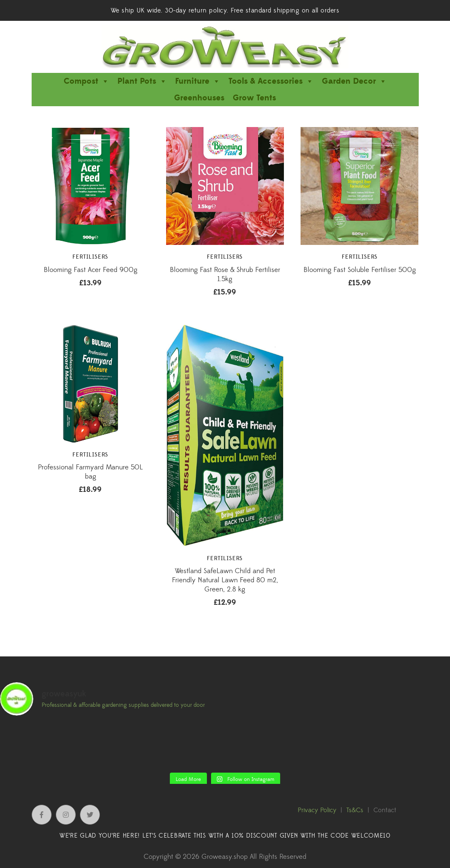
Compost (86, 81)
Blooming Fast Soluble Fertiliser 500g (360, 270)
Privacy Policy (317, 810)
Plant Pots (142, 81)
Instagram (66, 815)
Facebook (42, 815)
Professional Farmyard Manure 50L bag (90, 472)
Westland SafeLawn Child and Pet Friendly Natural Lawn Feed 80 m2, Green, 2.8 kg (225, 580)
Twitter (90, 815)
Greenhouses (199, 98)
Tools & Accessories (271, 81)
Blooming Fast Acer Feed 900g (91, 270)
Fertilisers (90, 257)
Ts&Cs (355, 810)
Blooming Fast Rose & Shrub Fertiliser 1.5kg (225, 274)
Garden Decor (354, 81)
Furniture (198, 81)
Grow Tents (254, 98)
